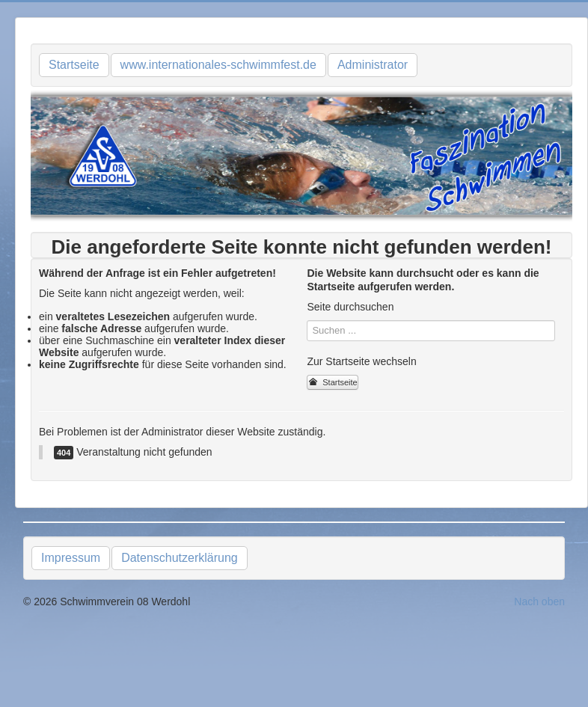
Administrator (373, 65)
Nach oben (539, 602)
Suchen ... (307, 321)
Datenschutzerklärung (180, 558)
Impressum (71, 558)
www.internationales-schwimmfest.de (218, 65)
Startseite (74, 65)
